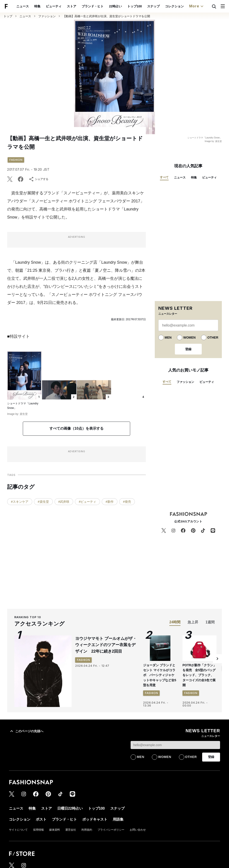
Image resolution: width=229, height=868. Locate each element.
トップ (8, 16)
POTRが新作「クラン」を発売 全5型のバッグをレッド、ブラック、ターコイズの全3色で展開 (199, 675)
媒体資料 (55, 830)
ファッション (47, 16)
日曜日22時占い (70, 808)
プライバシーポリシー (111, 830)
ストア (72, 6)
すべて (164, 177)
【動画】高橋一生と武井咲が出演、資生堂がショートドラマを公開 (106, 16)
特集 (37, 6)
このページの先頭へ (26, 731)
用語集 (118, 819)
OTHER (213, 337)
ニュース (23, 6)
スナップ (153, 6)
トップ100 (135, 6)
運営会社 (71, 830)
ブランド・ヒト (93, 6)
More (197, 6)
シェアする (38, 179)
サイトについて (18, 830)
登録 (188, 349)
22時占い (115, 6)
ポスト (41, 819)
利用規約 (87, 830)
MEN (168, 337)
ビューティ (54, 6)
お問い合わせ (138, 830)
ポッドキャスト (95, 819)
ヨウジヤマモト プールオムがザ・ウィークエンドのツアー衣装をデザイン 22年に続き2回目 (106, 645)
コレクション (174, 6)
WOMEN (189, 337)
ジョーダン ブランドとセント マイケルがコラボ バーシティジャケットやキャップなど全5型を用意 (160, 675)
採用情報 (38, 830)
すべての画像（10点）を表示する (76, 428)
